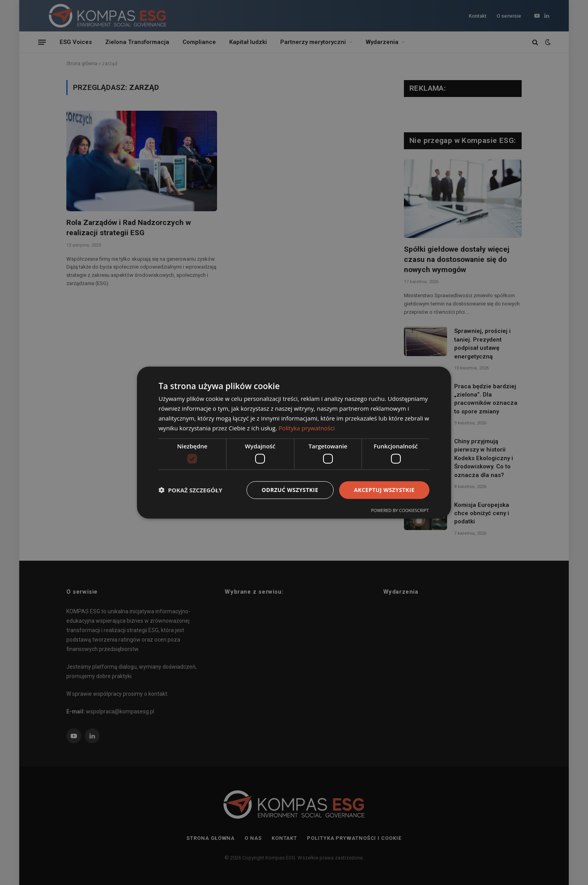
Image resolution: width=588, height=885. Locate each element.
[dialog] (294, 443)
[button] (190, 490)
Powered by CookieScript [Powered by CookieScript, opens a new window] (400, 510)
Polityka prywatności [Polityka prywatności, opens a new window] (307, 428)
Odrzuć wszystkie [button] (290, 490)
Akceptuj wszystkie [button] (384, 490)
